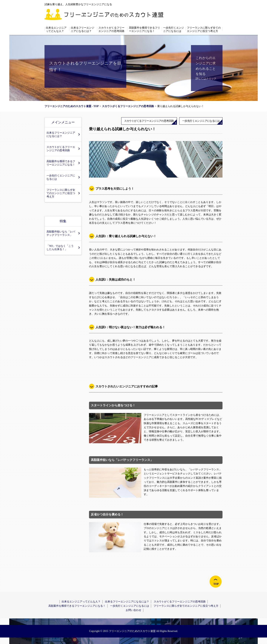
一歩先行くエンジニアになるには (174, 29)
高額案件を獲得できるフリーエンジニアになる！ (144, 29)
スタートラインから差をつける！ (113, 405)
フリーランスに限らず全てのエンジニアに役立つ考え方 (204, 29)
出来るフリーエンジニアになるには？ (83, 29)
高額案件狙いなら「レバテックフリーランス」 (61, 233)
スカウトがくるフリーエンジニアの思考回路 (111, 29)
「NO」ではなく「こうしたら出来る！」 (60, 248)
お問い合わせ (133, 610)
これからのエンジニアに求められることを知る (206, 66)
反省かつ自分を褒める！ (107, 514)
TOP (216, 584)
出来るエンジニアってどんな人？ (56, 29)
